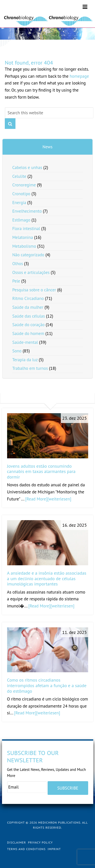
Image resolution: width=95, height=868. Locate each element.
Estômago (21, 220)
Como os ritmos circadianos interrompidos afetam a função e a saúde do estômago (47, 685)
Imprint (54, 849)
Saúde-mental (25, 342)
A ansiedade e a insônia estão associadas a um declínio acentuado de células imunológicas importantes (47, 578)
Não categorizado (28, 255)
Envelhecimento (27, 211)
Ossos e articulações (31, 272)
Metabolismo (24, 246)
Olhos (17, 264)
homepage (79, 76)
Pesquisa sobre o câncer (34, 290)
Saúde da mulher (28, 307)
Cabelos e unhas (27, 167)
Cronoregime (24, 185)
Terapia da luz (25, 360)
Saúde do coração (28, 325)
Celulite (19, 176)
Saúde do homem (28, 333)
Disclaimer (16, 842)
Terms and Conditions (26, 849)
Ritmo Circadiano (28, 298)
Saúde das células (29, 316)
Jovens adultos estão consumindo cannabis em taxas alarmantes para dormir (41, 471)
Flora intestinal (26, 229)
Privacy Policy (40, 842)
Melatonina (23, 237)
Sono (17, 351)
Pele (16, 281)
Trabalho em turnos (30, 368)
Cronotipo (21, 194)
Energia (19, 203)
